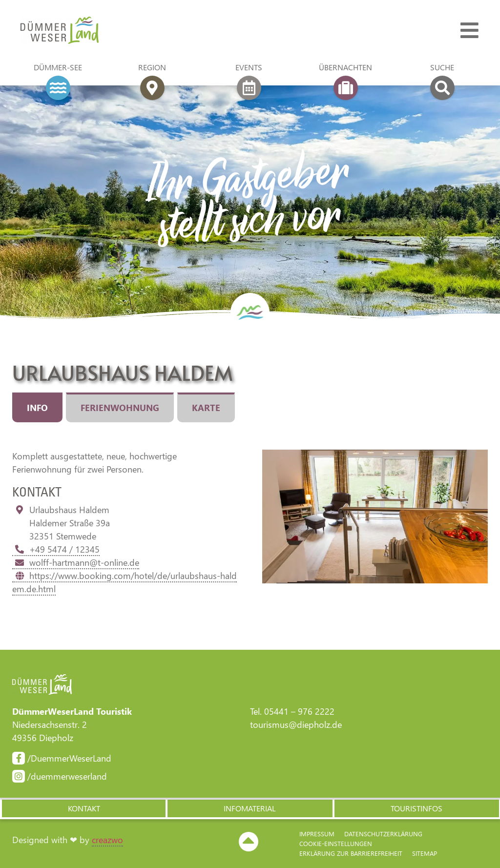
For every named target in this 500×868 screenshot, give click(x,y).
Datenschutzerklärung (383, 834)
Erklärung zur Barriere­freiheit (351, 853)
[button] (83, 808)
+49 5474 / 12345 (56, 549)
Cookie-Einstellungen (336, 843)
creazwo (107, 840)
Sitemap (425, 853)
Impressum (317, 834)
